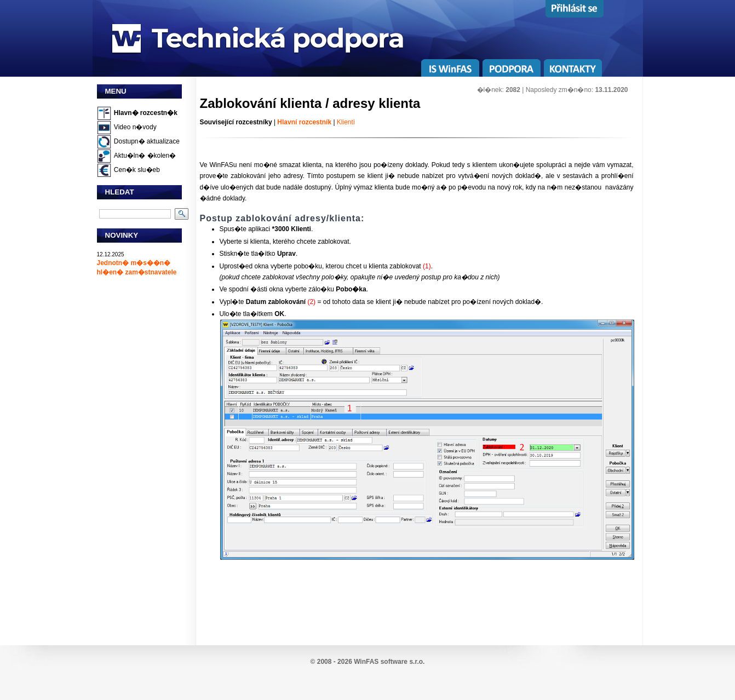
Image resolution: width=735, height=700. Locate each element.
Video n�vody (135, 127)
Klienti (346, 122)
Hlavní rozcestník (304, 122)
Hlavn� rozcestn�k (146, 113)
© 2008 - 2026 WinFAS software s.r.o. (368, 662)
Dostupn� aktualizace (147, 141)
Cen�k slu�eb (137, 170)
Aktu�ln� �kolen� (145, 156)
